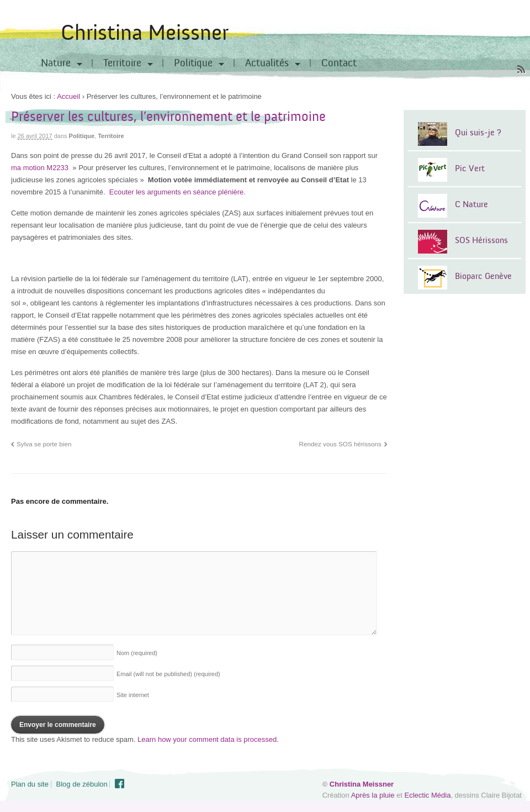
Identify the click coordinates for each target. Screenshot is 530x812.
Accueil (68, 96)
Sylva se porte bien (44, 444)
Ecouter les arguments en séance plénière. (177, 192)
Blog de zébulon (82, 784)
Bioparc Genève (483, 276)
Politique (193, 63)
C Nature (471, 204)
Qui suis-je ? (478, 133)
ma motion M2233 (41, 168)
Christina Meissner (145, 33)
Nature (56, 63)
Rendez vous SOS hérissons (340, 444)
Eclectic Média (428, 795)
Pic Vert (470, 168)
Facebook (120, 784)
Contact (339, 63)
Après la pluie (373, 795)
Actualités (267, 63)
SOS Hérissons (481, 240)
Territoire (122, 63)
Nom (137, 653)
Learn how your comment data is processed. (208, 739)
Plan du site (30, 784)
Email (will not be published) (168, 674)
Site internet (133, 695)
